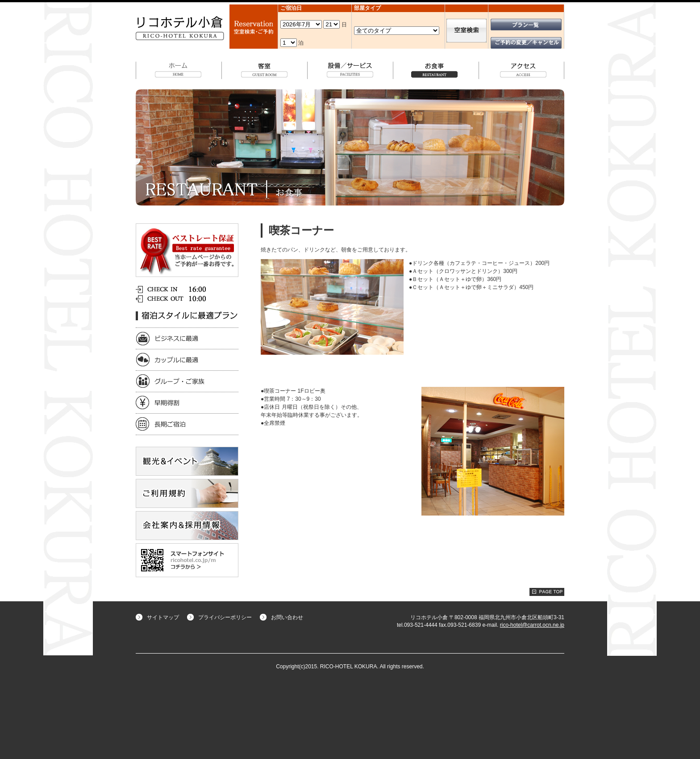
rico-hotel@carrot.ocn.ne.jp (532, 625)
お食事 (436, 70)
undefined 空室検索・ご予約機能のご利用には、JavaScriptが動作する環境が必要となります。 (301, 24)
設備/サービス (350, 70)
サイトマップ (163, 617)
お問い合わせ (287, 617)
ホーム (179, 70)
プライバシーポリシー (225, 617)
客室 (265, 70)
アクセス (522, 70)
